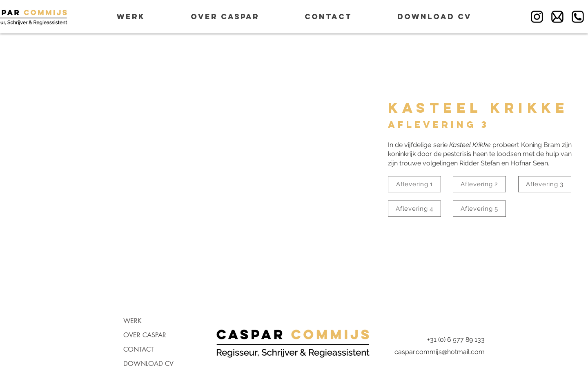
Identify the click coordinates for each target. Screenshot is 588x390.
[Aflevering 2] (479, 184)
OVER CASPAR (145, 335)
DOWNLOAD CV (148, 364)
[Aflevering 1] (414, 184)
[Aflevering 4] (414, 209)
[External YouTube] (186, 167)
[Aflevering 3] (545, 184)
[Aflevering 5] (479, 209)
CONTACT (139, 349)
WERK (133, 321)
